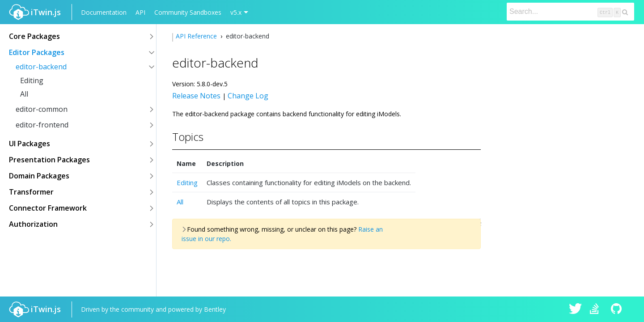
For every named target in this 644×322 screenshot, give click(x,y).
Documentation (104, 12)
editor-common (42, 109)
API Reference (197, 36)
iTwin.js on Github (618, 309)
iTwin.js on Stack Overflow (597, 309)
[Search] (570, 12)
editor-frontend (42, 125)
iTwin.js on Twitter (576, 309)
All (24, 94)
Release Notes (196, 96)
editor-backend (41, 67)
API (140, 12)
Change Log (248, 96)
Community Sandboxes (188, 12)
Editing (32, 80)
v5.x (236, 12)
